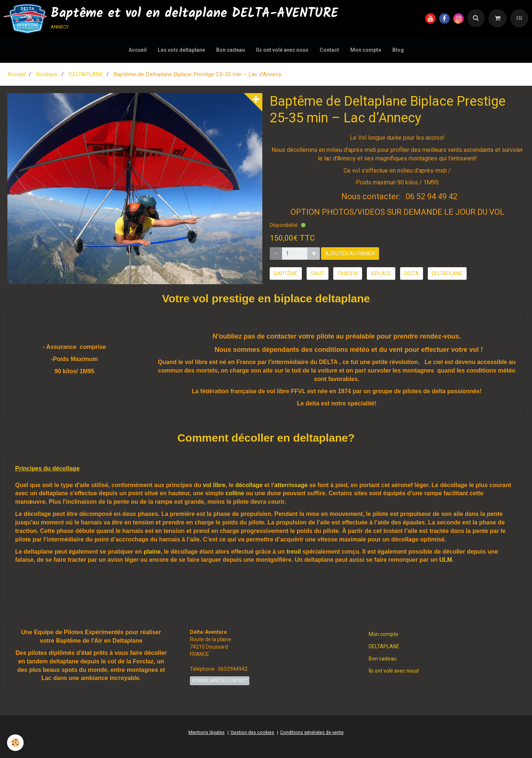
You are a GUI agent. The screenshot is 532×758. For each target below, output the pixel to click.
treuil (294, 552)
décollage (249, 485)
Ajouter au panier (350, 254)
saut (318, 273)
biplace (381, 273)
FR (519, 18)
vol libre (214, 485)
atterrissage (291, 485)
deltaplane (447, 273)
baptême (286, 273)
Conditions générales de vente (312, 732)
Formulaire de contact (220, 681)
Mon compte (366, 50)
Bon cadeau (231, 50)
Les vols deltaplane (181, 50)
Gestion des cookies (252, 732)
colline (235, 493)
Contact (329, 50)
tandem (348, 273)
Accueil (138, 50)
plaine (152, 552)
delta (412, 273)
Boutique (47, 74)
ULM (446, 560)
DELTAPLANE (86, 74)
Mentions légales (207, 732)
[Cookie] (16, 743)
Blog (398, 50)
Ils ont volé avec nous (282, 50)
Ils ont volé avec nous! (394, 671)
